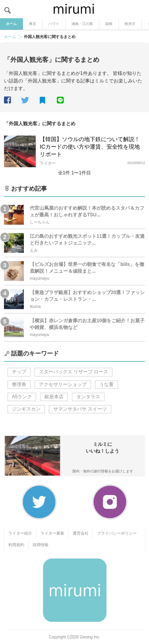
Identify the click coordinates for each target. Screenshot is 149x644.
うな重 (106, 384)
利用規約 (16, 545)
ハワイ (54, 24)
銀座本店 (54, 397)
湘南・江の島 (82, 24)
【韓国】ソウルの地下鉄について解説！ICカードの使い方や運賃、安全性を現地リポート (90, 147)
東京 (33, 24)
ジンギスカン (26, 409)
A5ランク (22, 397)
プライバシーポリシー (117, 533)
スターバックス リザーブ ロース (74, 372)
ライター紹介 (20, 533)
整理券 (19, 384)
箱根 (109, 24)
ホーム (11, 24)
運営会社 (81, 533)
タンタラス (88, 397)
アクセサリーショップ (63, 384)
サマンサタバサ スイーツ (80, 409)
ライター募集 (52, 533)
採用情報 (41, 545)
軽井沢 (130, 24)
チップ (19, 372)
